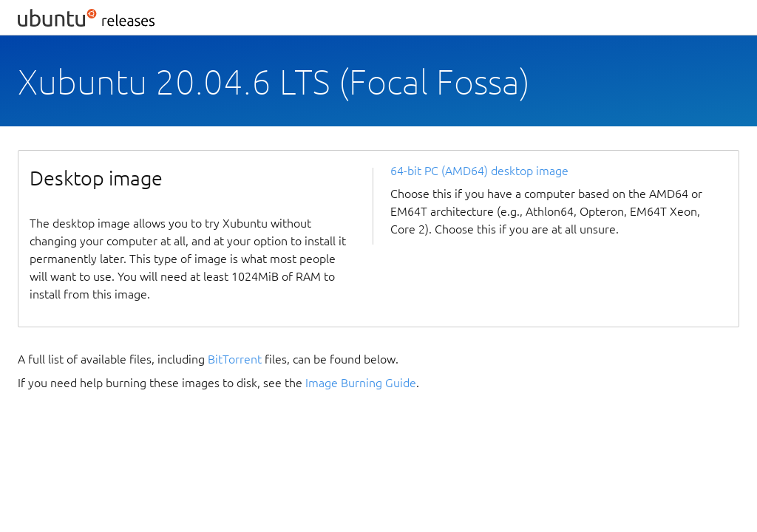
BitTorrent (235, 359)
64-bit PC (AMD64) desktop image (479, 171)
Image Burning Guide (361, 383)
